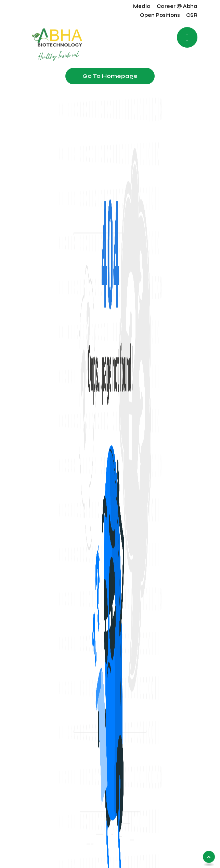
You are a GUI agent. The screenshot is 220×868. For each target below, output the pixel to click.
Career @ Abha (177, 6)
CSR (192, 15)
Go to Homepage (110, 76)
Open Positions (160, 15)
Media (142, 6)
